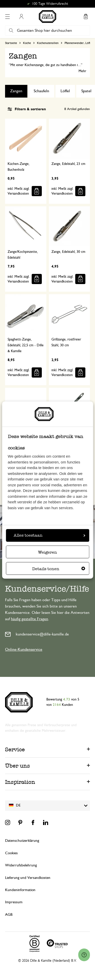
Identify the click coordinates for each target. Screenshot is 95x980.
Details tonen (59, 569)
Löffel (65, 91)
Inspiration (20, 782)
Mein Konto (21, 17)
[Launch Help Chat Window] (84, 955)
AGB (9, 915)
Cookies (11, 853)
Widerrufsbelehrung (21, 865)
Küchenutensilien (48, 43)
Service (15, 749)
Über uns (17, 766)
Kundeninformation (20, 890)
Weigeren (48, 552)
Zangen (16, 91)
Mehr (82, 71)
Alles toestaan (49, 535)
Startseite (11, 43)
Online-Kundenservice (24, 649)
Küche (27, 43)
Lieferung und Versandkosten (28, 878)
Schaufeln (41, 91)
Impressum (14, 902)
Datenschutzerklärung (22, 841)
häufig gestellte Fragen (30, 619)
